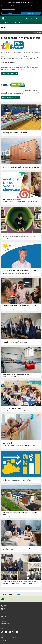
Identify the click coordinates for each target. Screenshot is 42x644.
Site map (3, 628)
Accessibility (4, 621)
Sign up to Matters (9, 98)
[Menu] (37, 19)
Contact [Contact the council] (5, 605)
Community (10, 23)
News (17, 23)
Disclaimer (4, 614)
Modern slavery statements (8, 626)
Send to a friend (18, 594)
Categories (24, 23)
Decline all (11, 13)
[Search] (29, 19)
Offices (5, 609)
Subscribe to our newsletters (13, 599)
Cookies (3, 619)
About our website (6, 623)
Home (3, 23)
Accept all (31, 13)
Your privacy (4, 616)
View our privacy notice (8, 9)
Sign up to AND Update (8, 73)
